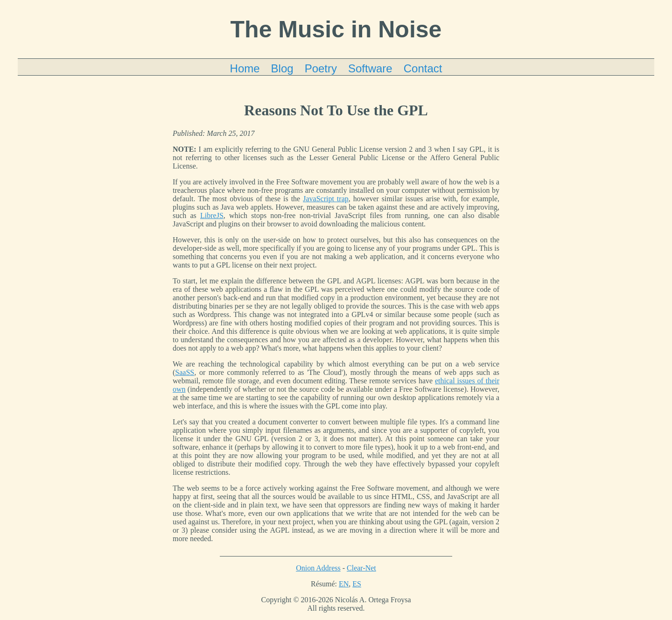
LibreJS (212, 215)
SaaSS (185, 372)
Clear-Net (361, 568)
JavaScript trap (326, 199)
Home (245, 68)
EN (344, 584)
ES (357, 584)
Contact (423, 68)
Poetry (321, 68)
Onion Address (318, 568)
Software (370, 68)
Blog (282, 68)
